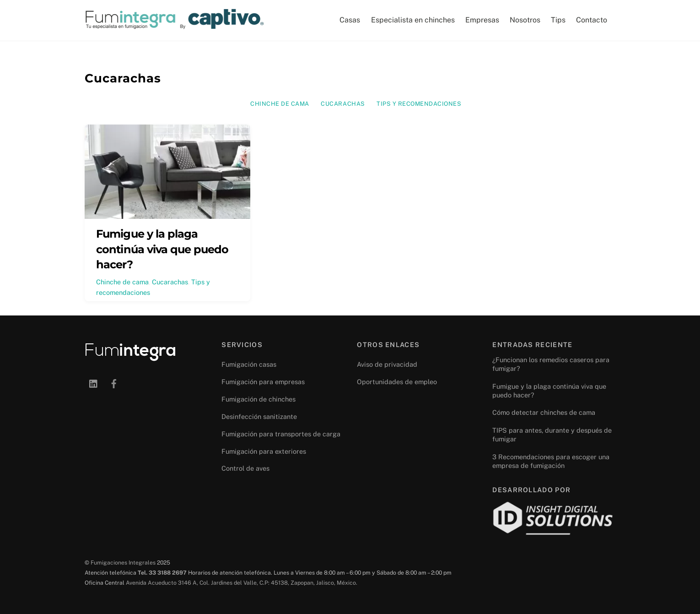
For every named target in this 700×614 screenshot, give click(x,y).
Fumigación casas (249, 364)
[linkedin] (94, 383)
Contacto (592, 20)
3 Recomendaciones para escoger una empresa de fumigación (551, 461)
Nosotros (525, 20)
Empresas (482, 20)
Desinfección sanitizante (259, 416)
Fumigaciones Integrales (123, 562)
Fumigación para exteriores (264, 451)
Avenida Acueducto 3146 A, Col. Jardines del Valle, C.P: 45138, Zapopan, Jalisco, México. (242, 583)
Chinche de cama (280, 104)
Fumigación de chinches (258, 399)
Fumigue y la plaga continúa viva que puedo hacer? (162, 249)
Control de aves (245, 468)
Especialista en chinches (413, 20)
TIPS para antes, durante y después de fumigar (552, 435)
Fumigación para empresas (263, 382)
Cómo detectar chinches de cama (544, 412)
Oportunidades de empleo (397, 382)
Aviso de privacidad (387, 364)
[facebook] (114, 383)
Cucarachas (343, 104)
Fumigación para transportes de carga (281, 434)
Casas (350, 20)
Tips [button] (558, 20)
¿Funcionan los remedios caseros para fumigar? (551, 364)
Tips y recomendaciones (419, 104)
